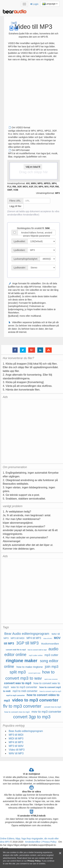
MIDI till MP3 (16, 739)
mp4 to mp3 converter (16, 695)
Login (34, 4)
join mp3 (52, 667)
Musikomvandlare (50, 644)
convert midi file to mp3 (16, 650)
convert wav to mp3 (18, 683)
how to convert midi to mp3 (37, 650)
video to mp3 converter (35, 700)
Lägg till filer (15, 206)
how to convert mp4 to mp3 (50, 691)
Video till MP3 (48, 638)
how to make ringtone (30, 667)
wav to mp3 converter (24, 687)
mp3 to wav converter (51, 679)
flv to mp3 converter (22, 706)
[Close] (60, 853)
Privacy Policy (49, 842)
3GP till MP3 (27, 643)
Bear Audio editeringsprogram (27, 634)
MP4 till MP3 (34, 638)
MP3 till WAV (16, 746)
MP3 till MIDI (18, 638)
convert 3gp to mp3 (32, 717)
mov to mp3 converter (46, 712)
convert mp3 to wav (34, 673)
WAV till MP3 (16, 753)
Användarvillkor (31, 215)
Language (50, 4)
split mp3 (18, 672)
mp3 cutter (51, 655)
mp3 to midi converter (25, 691)
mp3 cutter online (36, 655)
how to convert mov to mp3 (17, 712)
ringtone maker (22, 661)
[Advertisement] (30, 95)
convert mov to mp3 (53, 707)
